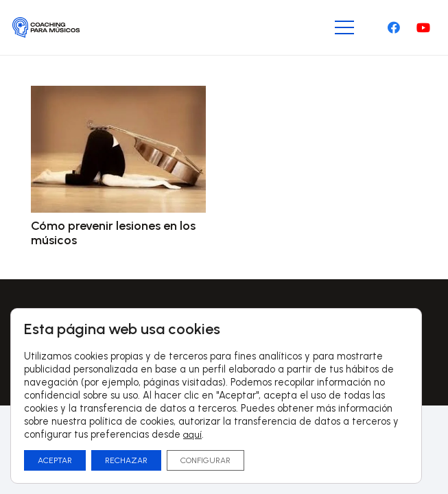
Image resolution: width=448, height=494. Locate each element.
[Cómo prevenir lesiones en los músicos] (118, 95)
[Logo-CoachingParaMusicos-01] (46, 27)
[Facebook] (394, 27)
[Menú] (345, 27)
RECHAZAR (126, 460)
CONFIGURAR (205, 460)
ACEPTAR (55, 460)
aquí (192, 435)
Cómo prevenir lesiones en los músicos (113, 233)
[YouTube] (423, 27)
